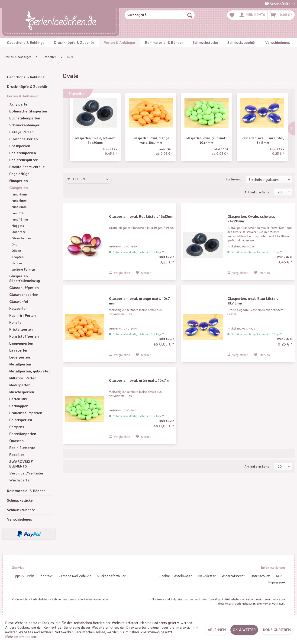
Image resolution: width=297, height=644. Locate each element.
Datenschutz (260, 576)
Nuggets (18, 226)
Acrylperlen (19, 104)
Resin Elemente (22, 448)
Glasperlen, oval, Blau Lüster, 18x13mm (262, 140)
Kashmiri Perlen (23, 315)
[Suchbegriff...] (160, 15)
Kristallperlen (21, 329)
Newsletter (207, 576)
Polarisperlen (21, 420)
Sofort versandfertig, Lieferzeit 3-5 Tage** (139, 252)
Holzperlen (18, 308)
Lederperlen (20, 357)
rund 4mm (19, 194)
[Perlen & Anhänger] (120, 42)
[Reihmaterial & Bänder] (164, 42)
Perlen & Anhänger (23, 96)
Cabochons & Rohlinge (26, 77)
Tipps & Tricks (23, 576)
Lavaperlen (19, 350)
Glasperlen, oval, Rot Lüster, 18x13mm (141, 216)
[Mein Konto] (252, 15)
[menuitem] (160, 15)
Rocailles (17, 455)
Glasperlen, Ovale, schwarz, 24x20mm (95, 140)
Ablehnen (217, 630)
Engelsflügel (20, 174)
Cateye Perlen (21, 132)
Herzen (17, 263)
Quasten (16, 441)
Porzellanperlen (23, 434)
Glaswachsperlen (24, 295)
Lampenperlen (21, 343)
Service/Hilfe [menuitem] (278, 4)
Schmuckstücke (20, 500)
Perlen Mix (18, 399)
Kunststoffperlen (24, 336)
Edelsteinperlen (23, 153)
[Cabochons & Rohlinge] (26, 42)
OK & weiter (244, 630)
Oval (15, 244)
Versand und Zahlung (75, 576)
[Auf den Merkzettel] (144, 273)
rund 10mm (20, 213)
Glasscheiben (21, 238)
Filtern (76, 179)
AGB (279, 576)
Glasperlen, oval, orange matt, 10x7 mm (151, 140)
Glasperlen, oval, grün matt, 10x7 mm (207, 140)
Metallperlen (20, 364)
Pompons (17, 427)
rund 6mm (19, 200)
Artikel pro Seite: (257, 192)
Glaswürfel (19, 301)
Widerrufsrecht (233, 576)
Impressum (277, 582)
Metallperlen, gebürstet (30, 371)
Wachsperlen (20, 480)
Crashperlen (20, 146)
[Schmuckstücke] (205, 42)
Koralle (15, 322)
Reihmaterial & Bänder (26, 491)
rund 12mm (20, 219)
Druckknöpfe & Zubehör (27, 87)
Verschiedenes (19, 519)
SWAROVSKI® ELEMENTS (21, 464)
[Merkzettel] (232, 15)
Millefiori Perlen (23, 378)
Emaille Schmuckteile (27, 167)
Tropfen (18, 257)
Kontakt (47, 576)
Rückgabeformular (111, 576)
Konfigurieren (277, 630)
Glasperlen (19, 188)
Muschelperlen (22, 392)
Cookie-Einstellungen (176, 576)
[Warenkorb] (281, 15)
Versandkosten (199, 599)
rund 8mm (19, 207)
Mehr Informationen (21, 637)
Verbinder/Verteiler (26, 473)
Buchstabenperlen (25, 118)
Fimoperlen (19, 181)
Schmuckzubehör (21, 510)
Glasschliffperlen (24, 288)
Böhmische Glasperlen (28, 111)
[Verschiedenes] (278, 42)
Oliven (16, 251)
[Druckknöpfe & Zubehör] (74, 42)
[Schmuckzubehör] (242, 42)
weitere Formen (23, 269)
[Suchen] (190, 15)
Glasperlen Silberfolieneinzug (25, 278)
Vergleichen (120, 273)
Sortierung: (234, 179)
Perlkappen (19, 406)
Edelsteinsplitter (24, 160)
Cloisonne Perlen (24, 139)
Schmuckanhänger (24, 125)
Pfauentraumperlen (26, 413)
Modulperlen (20, 385)
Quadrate (19, 232)
